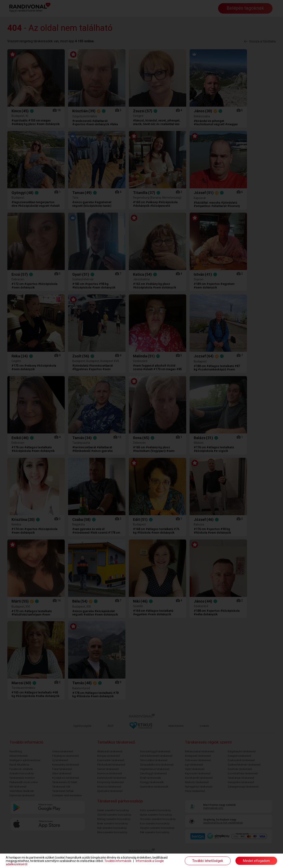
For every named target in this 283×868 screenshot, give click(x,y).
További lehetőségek (208, 861)
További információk (118, 861)
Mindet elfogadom (256, 861)
